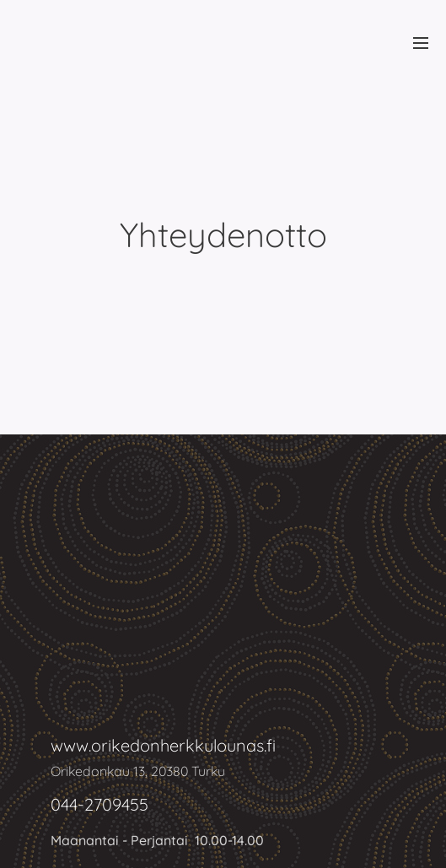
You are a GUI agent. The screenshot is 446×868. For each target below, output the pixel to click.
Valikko (421, 43)
